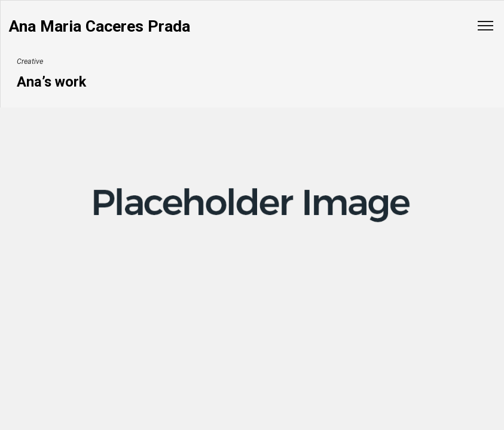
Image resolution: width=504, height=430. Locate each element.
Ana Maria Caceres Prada (100, 27)
